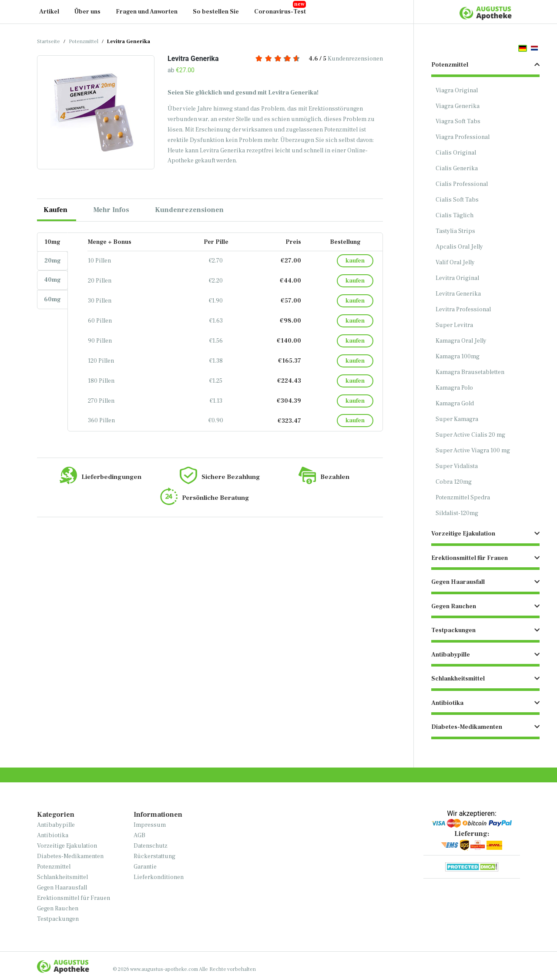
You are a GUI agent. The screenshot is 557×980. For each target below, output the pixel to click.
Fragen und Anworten (147, 12)
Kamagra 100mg (458, 357)
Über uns (87, 12)
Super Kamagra (457, 419)
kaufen (355, 261)
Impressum (150, 825)
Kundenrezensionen (319, 59)
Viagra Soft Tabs (458, 121)
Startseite (49, 42)
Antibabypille (56, 825)
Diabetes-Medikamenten (70, 856)
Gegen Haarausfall (62, 888)
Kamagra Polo (454, 388)
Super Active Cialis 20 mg (470, 435)
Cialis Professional (462, 184)
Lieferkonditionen (159, 877)
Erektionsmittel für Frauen (74, 898)
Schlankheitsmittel (62, 877)
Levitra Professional (463, 310)
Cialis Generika (457, 168)
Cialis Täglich (455, 216)
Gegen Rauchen (58, 909)
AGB (139, 835)
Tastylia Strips (455, 231)
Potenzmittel (84, 42)
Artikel (49, 12)
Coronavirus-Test (280, 12)
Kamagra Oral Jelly (461, 341)
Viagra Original (457, 91)
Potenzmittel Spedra (463, 498)
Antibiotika (53, 835)
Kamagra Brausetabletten (470, 372)
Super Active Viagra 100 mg (473, 451)
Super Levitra (454, 325)
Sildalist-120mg (457, 513)
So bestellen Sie (216, 12)
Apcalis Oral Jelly (459, 247)
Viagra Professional (463, 137)
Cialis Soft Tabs (457, 200)
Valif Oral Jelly (455, 263)
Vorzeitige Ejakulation (67, 846)
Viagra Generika (458, 106)
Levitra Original (457, 278)
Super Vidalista (457, 466)
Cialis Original (456, 153)
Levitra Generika (458, 294)
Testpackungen (58, 919)
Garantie (145, 867)
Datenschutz (151, 846)
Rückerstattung (154, 856)
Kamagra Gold (455, 404)
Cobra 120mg (454, 482)
